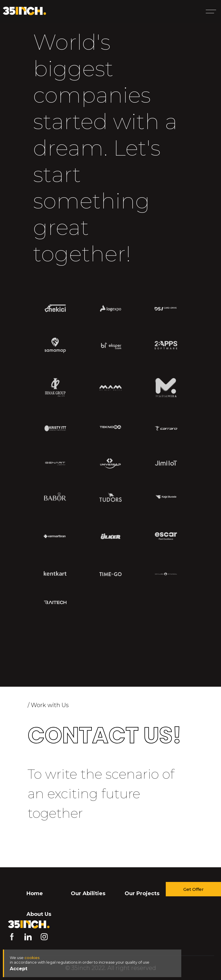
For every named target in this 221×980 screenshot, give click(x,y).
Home (35, 893)
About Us (39, 914)
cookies (32, 958)
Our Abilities (88, 893)
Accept (19, 969)
